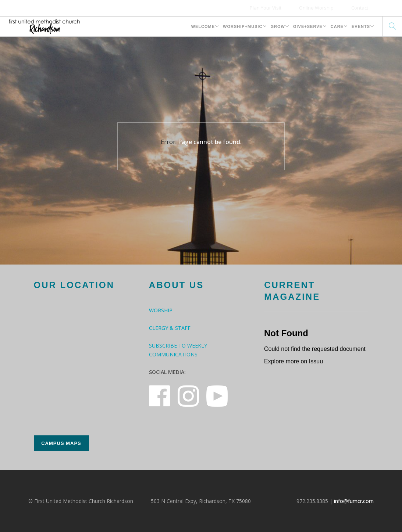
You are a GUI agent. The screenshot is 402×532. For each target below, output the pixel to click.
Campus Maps (61, 443)
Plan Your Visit (266, 8)
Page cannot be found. (210, 142)
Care (337, 26)
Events (361, 26)
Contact (360, 8)
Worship (161, 310)
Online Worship (316, 8)
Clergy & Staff (170, 328)
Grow (278, 26)
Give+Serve (308, 26)
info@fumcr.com (354, 501)
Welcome (203, 26)
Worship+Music (243, 26)
